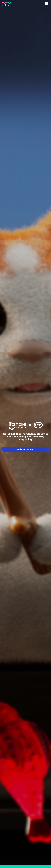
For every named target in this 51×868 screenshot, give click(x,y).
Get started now (25, 449)
